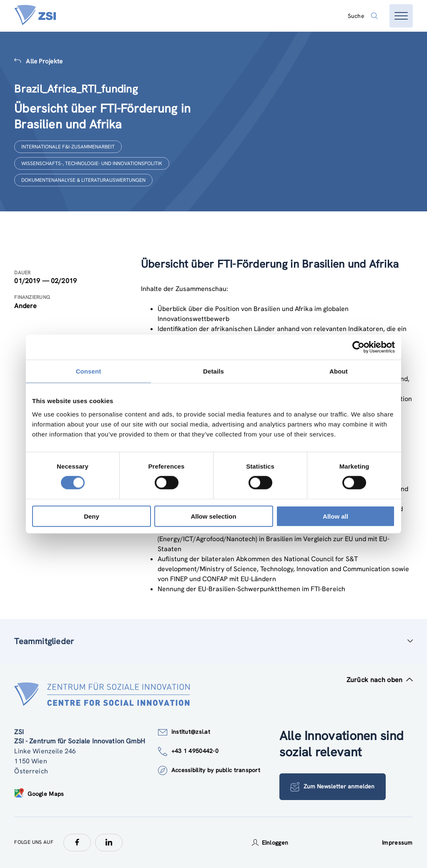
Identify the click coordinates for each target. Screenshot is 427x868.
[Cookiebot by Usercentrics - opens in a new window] (358, 347)
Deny (92, 516)
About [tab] (339, 371)
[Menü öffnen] (401, 16)
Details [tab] (213, 371)
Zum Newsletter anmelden (333, 787)
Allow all (335, 516)
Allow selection (213, 516)
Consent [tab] (89, 371)
